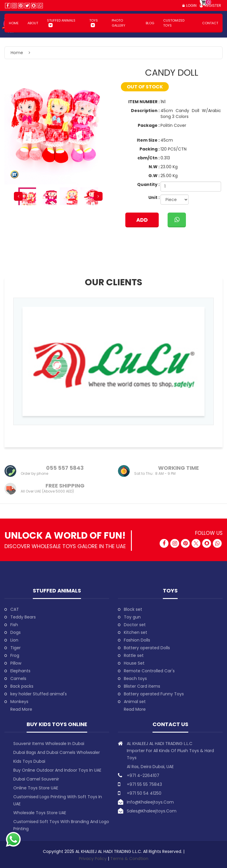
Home (17, 53)
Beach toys (135, 678)
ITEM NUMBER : (144, 102)
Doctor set (135, 625)
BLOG (150, 23)
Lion (14, 640)
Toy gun (132, 617)
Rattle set (134, 655)
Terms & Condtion (129, 859)
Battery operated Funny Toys (154, 694)
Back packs (22, 686)
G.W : (154, 176)
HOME (14, 23)
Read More (21, 709)
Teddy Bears (23, 617)
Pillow (16, 663)
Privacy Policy (93, 859)
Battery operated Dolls (147, 648)
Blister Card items (142, 686)
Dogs (16, 632)
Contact (210, 23)
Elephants (20, 671)
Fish (14, 625)
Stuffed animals (61, 20)
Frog (15, 655)
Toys (94, 20)
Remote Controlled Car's (149, 671)
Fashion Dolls (137, 640)
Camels (18, 678)
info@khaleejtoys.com (150, 802)
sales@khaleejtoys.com (152, 811)
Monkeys (19, 702)
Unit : (154, 197)
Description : (145, 111)
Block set (133, 609)
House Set (134, 663)
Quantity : (148, 184)
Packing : (150, 149)
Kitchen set (136, 632)
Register (213, 5)
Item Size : (148, 140)
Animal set (135, 702)
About (33, 23)
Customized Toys (174, 23)
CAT (15, 609)
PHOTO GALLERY (119, 23)
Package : (149, 125)
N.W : (154, 167)
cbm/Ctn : (149, 158)
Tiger (16, 648)
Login (191, 5)
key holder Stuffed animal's (39, 694)
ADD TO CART (142, 222)
